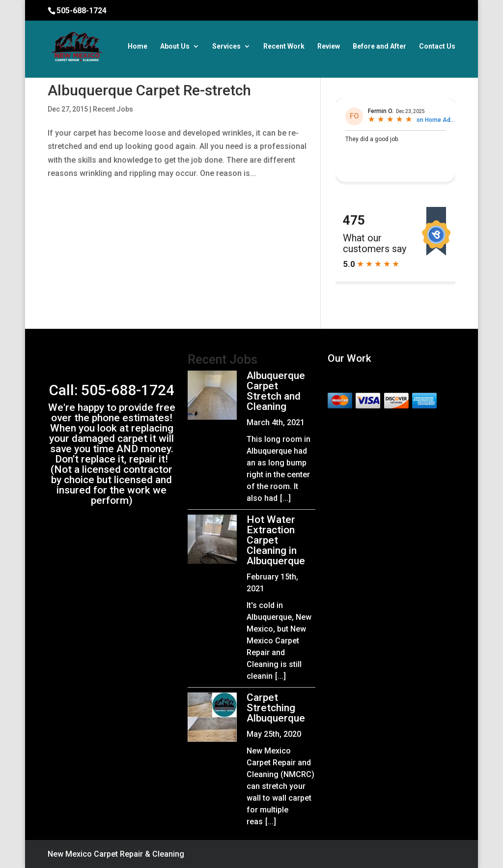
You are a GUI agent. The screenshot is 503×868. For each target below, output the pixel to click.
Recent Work (284, 46)
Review (329, 46)
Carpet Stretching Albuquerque (276, 708)
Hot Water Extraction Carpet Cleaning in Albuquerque (276, 540)
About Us (175, 46)
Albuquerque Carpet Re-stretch (149, 90)
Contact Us (437, 46)
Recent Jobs (113, 109)
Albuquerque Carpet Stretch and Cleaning (276, 391)
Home (138, 46)
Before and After (379, 46)
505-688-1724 (82, 11)
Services (226, 46)
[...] (285, 498)
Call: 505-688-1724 (112, 390)
